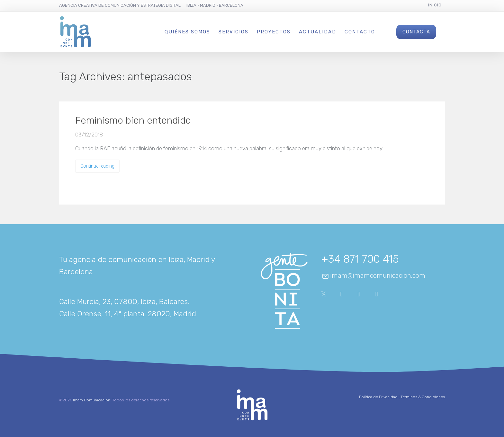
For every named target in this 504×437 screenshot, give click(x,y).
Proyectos (274, 32)
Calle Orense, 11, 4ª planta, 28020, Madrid (128, 314)
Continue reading (97, 166)
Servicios (234, 32)
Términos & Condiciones (423, 397)
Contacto (360, 32)
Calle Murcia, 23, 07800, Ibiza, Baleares (123, 302)
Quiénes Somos (187, 32)
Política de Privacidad (378, 397)
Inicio (435, 5)
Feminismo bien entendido (133, 120)
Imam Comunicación (92, 400)
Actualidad (318, 32)
